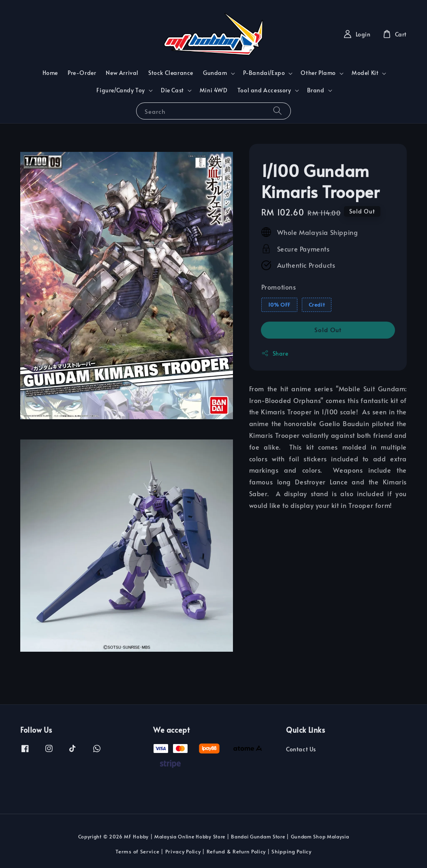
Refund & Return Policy (236, 851)
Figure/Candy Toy (121, 90)
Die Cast (172, 90)
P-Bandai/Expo (264, 73)
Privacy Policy (183, 851)
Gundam (215, 73)
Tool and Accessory (264, 90)
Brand (316, 90)
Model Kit (365, 73)
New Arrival (122, 73)
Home (50, 73)
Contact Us (301, 749)
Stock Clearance (171, 73)
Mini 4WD (214, 90)
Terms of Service (137, 851)
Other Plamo (318, 73)
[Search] (278, 111)
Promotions (279, 287)
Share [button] (275, 353)
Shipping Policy (291, 851)
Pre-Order (82, 73)
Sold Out (328, 329)
